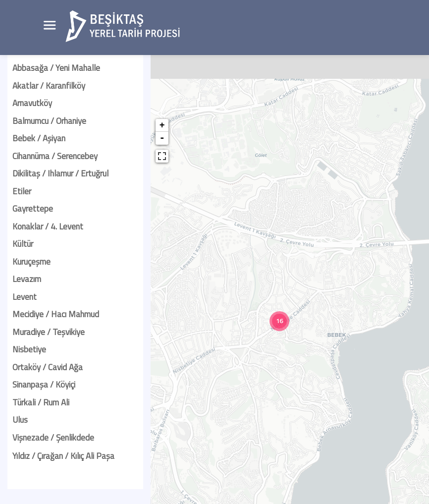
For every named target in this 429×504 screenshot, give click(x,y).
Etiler (22, 191)
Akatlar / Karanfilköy (49, 86)
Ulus (20, 420)
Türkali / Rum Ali (41, 402)
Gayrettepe (33, 209)
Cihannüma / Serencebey (55, 156)
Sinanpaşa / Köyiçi (44, 385)
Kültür (23, 244)
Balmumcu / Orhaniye (49, 121)
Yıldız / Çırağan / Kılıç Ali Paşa (63, 456)
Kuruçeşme (31, 262)
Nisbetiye (29, 349)
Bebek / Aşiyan (39, 138)
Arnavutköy (32, 103)
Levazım (27, 279)
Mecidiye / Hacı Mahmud (56, 314)
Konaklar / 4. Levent (48, 226)
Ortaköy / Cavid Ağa (48, 367)
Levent (25, 297)
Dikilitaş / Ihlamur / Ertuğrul (60, 173)
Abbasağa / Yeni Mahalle (56, 68)
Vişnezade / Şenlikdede (53, 438)
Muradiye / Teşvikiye (49, 332)
